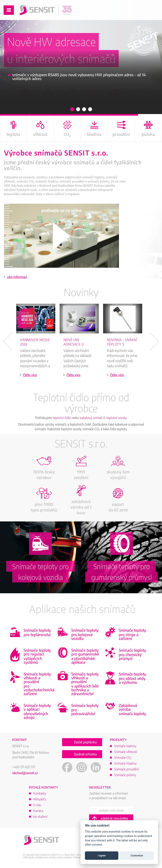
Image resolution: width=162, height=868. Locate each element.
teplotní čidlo (62, 418)
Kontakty (40, 793)
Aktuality (40, 799)
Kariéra (38, 811)
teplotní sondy (116, 418)
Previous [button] (8, 342)
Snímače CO (123, 758)
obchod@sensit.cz (25, 773)
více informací (17, 277)
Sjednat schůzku (85, 754)
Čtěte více (30, 375)
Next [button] (154, 342)
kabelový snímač (91, 418)
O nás (37, 805)
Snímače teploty (125, 746)
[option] (38, 346)
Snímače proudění (127, 769)
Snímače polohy (125, 775)
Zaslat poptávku (85, 742)
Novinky (81, 292)
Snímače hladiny (125, 763)
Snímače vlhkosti (126, 752)
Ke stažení (40, 817)
